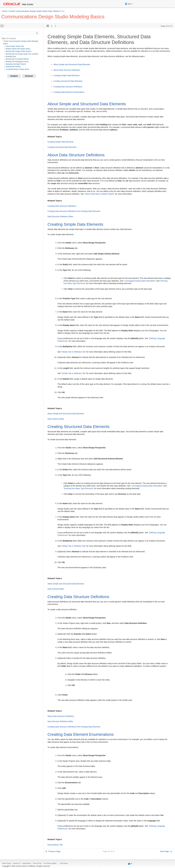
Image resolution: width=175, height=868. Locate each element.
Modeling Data (11, 56)
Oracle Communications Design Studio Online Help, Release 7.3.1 (37, 11)
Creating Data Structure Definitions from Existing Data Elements (74, 211)
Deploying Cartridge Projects (16, 64)
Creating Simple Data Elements (67, 75)
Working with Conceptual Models (17, 59)
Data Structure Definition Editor (60, 217)
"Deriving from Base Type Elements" (79, 488)
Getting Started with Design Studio (18, 49)
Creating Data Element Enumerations (69, 92)
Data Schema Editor (56, 419)
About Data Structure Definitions (67, 70)
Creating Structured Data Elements (68, 81)
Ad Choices (64, 863)
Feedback (14, 76)
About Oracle (7, 863)
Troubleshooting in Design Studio (17, 69)
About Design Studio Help (15, 46)
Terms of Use (37, 863)
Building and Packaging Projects (17, 62)
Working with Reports (13, 67)
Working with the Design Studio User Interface (22, 54)
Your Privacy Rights (50, 863)
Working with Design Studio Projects (18, 51)
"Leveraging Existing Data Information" (140, 281)
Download (29, 76)
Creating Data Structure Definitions (68, 87)
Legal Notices (27, 863)
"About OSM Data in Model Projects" (100, 194)
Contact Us (16, 863)
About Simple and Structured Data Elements (72, 64)
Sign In (129, 4)
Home (4, 11)
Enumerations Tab (55, 845)
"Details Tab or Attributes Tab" (74, 352)
